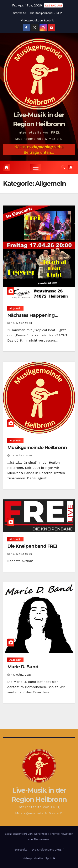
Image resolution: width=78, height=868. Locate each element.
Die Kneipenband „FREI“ (46, 13)
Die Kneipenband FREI (32, 546)
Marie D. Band (23, 667)
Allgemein (15, 308)
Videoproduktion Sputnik (37, 20)
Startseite (19, 13)
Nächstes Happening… (33, 315)
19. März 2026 (22, 323)
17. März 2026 (22, 675)
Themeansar (42, 839)
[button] (63, 167)
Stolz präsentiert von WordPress (27, 834)
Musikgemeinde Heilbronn (37, 448)
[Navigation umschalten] (36, 167)
